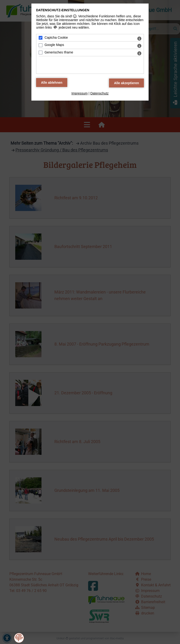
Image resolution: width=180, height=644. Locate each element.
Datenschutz (99, 93)
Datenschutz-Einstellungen (63, 10)
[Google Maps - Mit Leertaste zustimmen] (41, 45)
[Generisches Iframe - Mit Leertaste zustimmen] (41, 53)
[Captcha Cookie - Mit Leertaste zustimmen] (41, 38)
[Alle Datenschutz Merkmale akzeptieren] (126, 83)
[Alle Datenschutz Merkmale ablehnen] (52, 83)
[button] (19, 638)
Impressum (80, 93)
